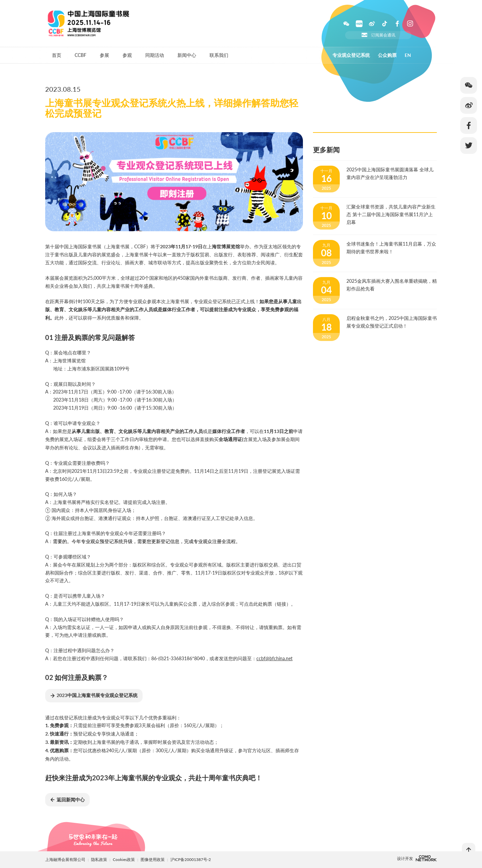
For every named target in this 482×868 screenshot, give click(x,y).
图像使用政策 (153, 859)
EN (408, 55)
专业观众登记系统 (351, 55)
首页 (57, 55)
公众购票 (387, 55)
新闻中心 (187, 55)
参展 (104, 55)
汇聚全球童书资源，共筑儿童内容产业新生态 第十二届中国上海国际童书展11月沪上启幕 (391, 214)
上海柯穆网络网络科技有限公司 (426, 858)
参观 (127, 55)
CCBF (81, 55)
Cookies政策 (124, 859)
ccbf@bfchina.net (274, 658)
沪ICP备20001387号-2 (191, 859)
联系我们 (219, 55)
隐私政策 (99, 859)
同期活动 (155, 55)
